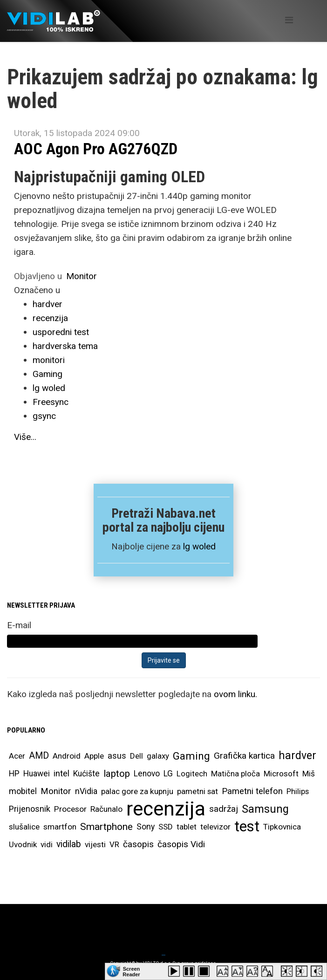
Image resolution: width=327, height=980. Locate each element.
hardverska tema (65, 346)
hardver (48, 304)
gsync (44, 416)
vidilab (69, 844)
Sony (146, 827)
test (247, 826)
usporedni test (61, 332)
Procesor (70, 809)
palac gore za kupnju (137, 791)
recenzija (50, 318)
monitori (49, 360)
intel (61, 773)
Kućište (86, 774)
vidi (47, 844)
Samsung (265, 809)
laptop (117, 774)
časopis (138, 844)
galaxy (158, 756)
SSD (166, 827)
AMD (39, 756)
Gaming (48, 374)
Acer (17, 756)
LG (168, 774)
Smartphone (106, 827)
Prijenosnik (30, 809)
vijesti (95, 844)
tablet (187, 827)
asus (117, 756)
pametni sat (198, 791)
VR (114, 844)
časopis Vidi (181, 844)
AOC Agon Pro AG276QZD (96, 149)
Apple (94, 756)
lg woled (49, 388)
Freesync (51, 402)
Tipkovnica (282, 827)
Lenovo (147, 774)
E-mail (19, 625)
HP (14, 774)
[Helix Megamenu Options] (289, 20)
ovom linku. (235, 694)
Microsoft (281, 774)
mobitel (23, 791)
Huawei (37, 774)
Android (67, 756)
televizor (215, 827)
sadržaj (224, 809)
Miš (309, 774)
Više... (25, 437)
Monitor (82, 276)
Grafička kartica (244, 756)
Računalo (106, 809)
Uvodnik (23, 844)
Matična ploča (235, 774)
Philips (298, 791)
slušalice (24, 827)
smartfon (60, 827)
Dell (136, 756)
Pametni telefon (252, 791)
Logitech (192, 774)
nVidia (86, 791)
